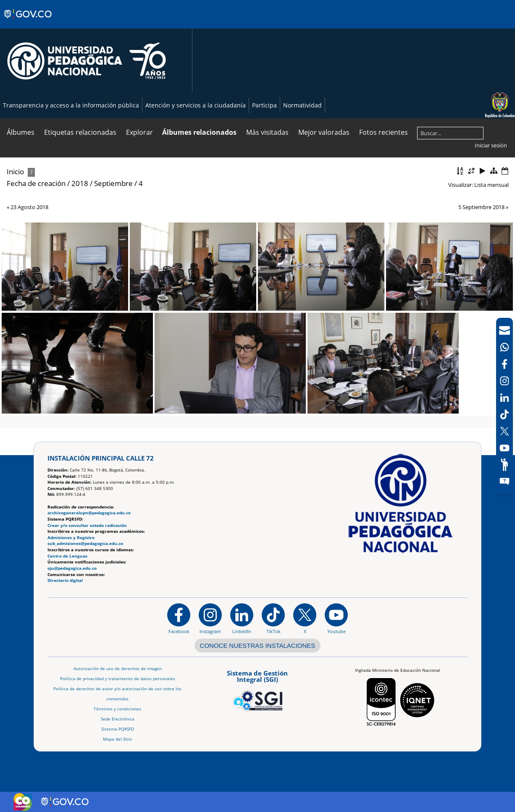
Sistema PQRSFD (118, 729)
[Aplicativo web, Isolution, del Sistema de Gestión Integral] (257, 689)
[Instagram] (210, 618)
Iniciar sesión (491, 145)
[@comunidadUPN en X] (305, 618)
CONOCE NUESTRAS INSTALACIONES (258, 646)
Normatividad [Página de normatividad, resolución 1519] (302, 105)
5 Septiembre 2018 (481, 207)
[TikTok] (504, 414)
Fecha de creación (36, 183)
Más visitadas (267, 132)
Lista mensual (491, 185)
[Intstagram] (504, 381)
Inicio (15, 172)
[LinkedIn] (504, 398)
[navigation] (504, 406)
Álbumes (21, 132)
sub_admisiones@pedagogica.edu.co (85, 544)
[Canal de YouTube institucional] (336, 618)
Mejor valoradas (324, 132)
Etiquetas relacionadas (80, 132)
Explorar (139, 132)
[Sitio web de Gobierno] (28, 22)
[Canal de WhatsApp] (504, 347)
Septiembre (113, 183)
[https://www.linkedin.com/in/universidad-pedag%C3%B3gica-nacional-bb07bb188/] (242, 618)
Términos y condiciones (117, 709)
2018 (80, 183)
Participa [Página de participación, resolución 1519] (264, 105)
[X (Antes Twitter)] (504, 431)
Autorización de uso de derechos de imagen (118, 669)
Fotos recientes (384, 132)
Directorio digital (65, 580)
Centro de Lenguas (67, 556)
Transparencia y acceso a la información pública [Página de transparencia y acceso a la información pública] (71, 105)
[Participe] (504, 465)
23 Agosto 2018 (29, 207)
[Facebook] (504, 364)
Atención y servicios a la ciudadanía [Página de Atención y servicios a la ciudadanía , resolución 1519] (196, 105)
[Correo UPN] (504, 330)
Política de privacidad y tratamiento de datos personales (118, 679)
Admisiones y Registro (71, 538)
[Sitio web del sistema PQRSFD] (504, 482)
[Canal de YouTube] (504, 448)
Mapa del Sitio (117, 739)
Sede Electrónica (118, 719)
